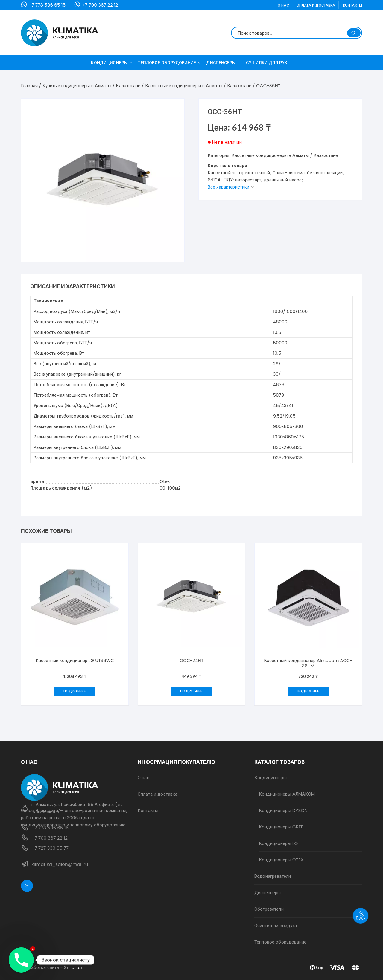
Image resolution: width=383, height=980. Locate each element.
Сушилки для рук (267, 63)
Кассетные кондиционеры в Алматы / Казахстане (285, 155)
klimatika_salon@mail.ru (60, 864)
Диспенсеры (221, 63)
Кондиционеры (112, 63)
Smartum (75, 967)
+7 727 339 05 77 (50, 848)
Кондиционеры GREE (281, 827)
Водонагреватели (273, 876)
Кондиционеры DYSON (283, 810)
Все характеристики (229, 187)
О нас (283, 5)
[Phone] (21, 960)
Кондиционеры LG (278, 843)
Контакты (352, 5)
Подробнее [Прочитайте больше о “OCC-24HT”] (191, 691)
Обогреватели (269, 909)
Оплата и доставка (316, 5)
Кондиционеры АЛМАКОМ (287, 794)
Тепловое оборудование (169, 63)
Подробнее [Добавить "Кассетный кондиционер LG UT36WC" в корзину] (75, 691)
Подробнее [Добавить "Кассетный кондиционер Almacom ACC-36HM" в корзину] (308, 691)
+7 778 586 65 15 (47, 5)
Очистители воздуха (276, 925)
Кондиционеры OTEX (281, 860)
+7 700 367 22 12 (100, 5)
